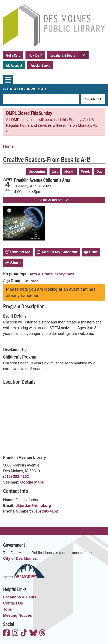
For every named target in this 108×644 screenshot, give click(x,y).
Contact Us (13, 603)
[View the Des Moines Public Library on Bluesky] (33, 633)
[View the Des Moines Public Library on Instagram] (15, 633)
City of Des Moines (20, 559)
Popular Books (40, 65)
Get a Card (13, 55)
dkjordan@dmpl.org (33, 506)
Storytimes (64, 274)
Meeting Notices (18, 615)
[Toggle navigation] (8, 80)
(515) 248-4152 (45, 511)
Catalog (16, 89)
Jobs (8, 609)
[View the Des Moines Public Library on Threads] (42, 633)
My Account (14, 65)
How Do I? (35, 55)
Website (39, 89)
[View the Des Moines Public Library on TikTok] (24, 633)
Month (69, 172)
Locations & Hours (63, 55)
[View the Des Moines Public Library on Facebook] (6, 633)
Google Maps (32, 482)
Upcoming (37, 172)
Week (85, 172)
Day (100, 172)
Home (8, 146)
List (55, 172)
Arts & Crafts (41, 274)
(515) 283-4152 (16, 477)
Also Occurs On (54, 200)
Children (31, 281)
